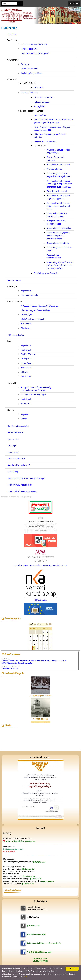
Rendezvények (15, 281)
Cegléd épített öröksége (19, 426)
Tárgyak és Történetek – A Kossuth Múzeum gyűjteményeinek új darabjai (53, 121)
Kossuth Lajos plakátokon (58, 243)
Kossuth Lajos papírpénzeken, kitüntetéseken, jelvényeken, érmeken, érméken (60, 265)
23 (47, 644)
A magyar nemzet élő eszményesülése (56, 222)
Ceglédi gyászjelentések (32, 73)
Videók (24, 419)
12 (34, 640)
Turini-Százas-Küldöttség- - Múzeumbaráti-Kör (44, 943)
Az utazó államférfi (55, 169)
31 (50, 648)
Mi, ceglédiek (40, 106)
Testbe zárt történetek (44, 98)
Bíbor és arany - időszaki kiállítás (35, 310)
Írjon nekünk (14, 439)
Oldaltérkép (13, 472)
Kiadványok (26, 350)
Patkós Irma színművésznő (45, 273)
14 (40, 640)
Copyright (12, 446)
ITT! (26, 977)
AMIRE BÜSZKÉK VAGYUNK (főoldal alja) (26, 478)
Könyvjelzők (26, 368)
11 (31, 640)
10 (50, 636)
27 (37, 648)
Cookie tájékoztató (16, 459)
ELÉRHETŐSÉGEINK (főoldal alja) (23, 491)
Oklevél (24, 372)
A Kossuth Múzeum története (34, 45)
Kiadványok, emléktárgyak (33, 319)
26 (34, 648)
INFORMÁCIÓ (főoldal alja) (20, 485)
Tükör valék (39, 87)
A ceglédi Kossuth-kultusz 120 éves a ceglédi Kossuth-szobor (59, 206)
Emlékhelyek (27, 315)
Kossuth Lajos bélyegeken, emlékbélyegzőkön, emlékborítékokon (58, 236)
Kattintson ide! (40, 862)
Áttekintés (26, 64)
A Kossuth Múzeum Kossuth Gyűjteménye (40, 306)
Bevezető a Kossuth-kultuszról (56, 159)
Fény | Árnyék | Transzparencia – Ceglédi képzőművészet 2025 (52, 129)
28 (40, 648)
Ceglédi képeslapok (29, 69)
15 (44, 640)
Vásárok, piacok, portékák (45, 142)
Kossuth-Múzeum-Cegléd (36, 934)
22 (44, 644)
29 (44, 648)
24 (50, 644)
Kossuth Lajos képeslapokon (59, 228)
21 (40, 644)
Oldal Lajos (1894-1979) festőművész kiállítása (50, 136)
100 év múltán (40, 115)
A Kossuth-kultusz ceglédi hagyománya (58, 151)
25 (31, 648)
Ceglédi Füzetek (28, 354)
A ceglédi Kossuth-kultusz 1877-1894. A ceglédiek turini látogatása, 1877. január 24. (60, 184)
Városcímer (26, 376)
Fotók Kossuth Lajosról (57, 191)
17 (50, 640)
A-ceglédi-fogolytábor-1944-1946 (39, 952)
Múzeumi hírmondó (29, 295)
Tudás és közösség (42, 102)
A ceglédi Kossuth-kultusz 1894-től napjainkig (58, 197)
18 (31, 644)
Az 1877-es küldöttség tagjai (33, 395)
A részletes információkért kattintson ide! (21, 841)
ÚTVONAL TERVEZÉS (40, 961)
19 (34, 644)
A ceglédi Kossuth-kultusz (58, 165)
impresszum (13, 452)
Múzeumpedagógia (16, 335)
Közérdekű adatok (16, 433)
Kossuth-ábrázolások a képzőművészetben (57, 215)
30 (47, 648)
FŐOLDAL (12, 34)
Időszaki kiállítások (29, 93)
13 (37, 640)
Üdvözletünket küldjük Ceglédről (35, 53)
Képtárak (25, 414)
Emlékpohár (26, 359)
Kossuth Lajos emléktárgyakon (54, 256)
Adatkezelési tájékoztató (19, 465)
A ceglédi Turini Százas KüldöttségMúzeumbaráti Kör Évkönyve (36, 389)
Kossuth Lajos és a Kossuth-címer (59, 249)
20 (37, 644)
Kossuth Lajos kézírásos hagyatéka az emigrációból (58, 175)
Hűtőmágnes (27, 363)
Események (26, 324)
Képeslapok (26, 291)
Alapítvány (26, 328)
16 (47, 640)
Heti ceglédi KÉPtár (30, 49)
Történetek (26, 404)
